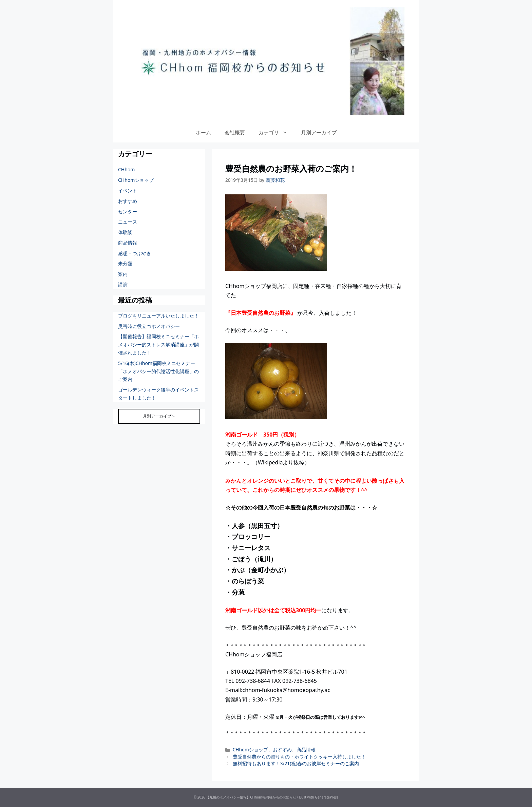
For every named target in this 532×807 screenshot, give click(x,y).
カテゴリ (276, 132)
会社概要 (235, 132)
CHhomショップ (250, 750)
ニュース (128, 222)
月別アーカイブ (319, 132)
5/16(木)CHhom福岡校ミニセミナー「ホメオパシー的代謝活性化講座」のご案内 (158, 371)
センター (128, 212)
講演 (123, 284)
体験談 (125, 232)
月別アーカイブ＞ (159, 416)
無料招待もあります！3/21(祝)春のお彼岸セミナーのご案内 (296, 763)
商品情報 (306, 750)
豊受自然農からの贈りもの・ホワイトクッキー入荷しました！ (299, 757)
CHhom (126, 169)
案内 (123, 274)
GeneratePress (327, 797)
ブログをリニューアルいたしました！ (158, 316)
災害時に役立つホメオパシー (149, 326)
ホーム (203, 132)
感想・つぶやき (135, 253)
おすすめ (282, 750)
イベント (128, 190)
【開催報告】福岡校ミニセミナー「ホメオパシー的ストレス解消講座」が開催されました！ (158, 344)
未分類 (125, 263)
